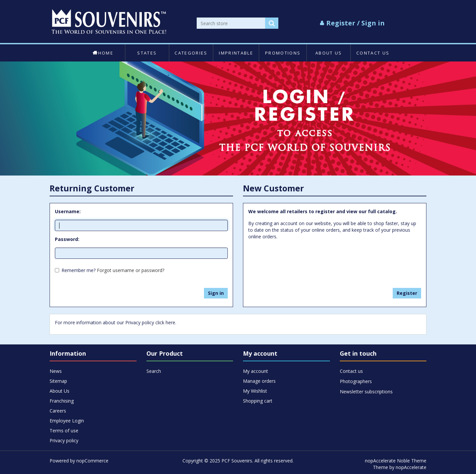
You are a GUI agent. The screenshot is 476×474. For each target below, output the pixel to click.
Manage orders (259, 381)
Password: (67, 239)
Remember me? (79, 270)
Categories (191, 53)
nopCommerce (92, 461)
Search (154, 371)
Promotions (283, 53)
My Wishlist (255, 391)
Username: (68, 211)
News (56, 371)
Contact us (373, 53)
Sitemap (58, 381)
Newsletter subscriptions (366, 392)
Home (103, 53)
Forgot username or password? (131, 270)
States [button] (147, 53)
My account (256, 371)
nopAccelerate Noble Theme (396, 461)
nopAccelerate (411, 467)
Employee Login (67, 421)
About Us (329, 53)
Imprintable (236, 53)
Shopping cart (258, 401)
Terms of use (64, 431)
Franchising (62, 401)
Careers (58, 411)
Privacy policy (64, 440)
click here (165, 322)
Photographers (356, 381)
